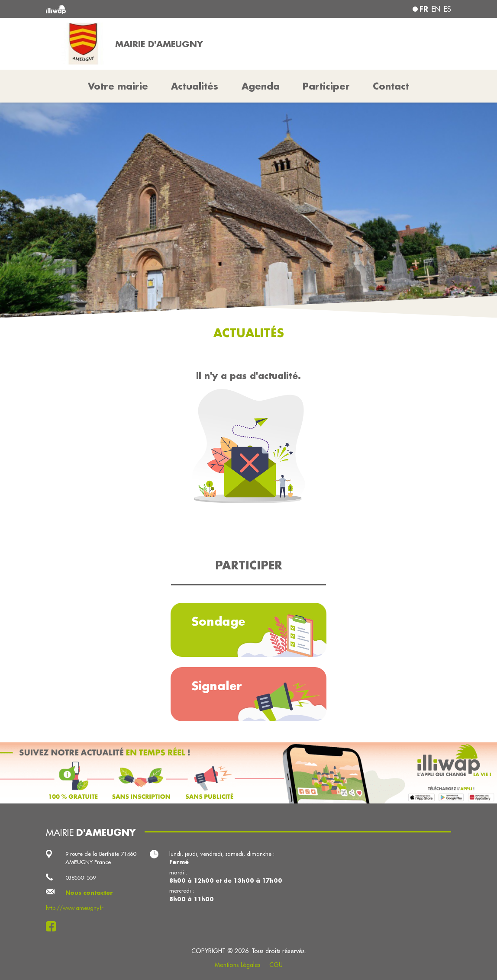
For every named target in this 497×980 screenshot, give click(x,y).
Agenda (261, 86)
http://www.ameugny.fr (74, 908)
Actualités (195, 86)
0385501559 (81, 877)
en (436, 9)
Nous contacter (89, 893)
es (447, 9)
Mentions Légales (238, 965)
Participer (326, 86)
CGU (276, 965)
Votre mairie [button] (118, 86)
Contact (391, 86)
